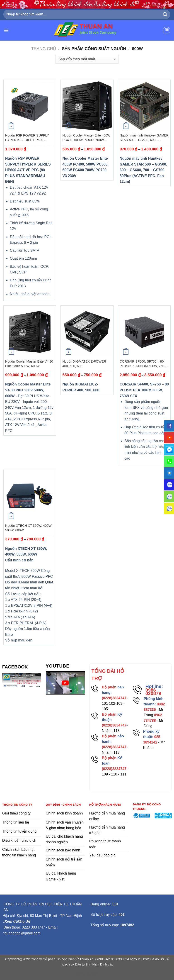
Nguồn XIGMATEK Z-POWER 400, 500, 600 (84, 364)
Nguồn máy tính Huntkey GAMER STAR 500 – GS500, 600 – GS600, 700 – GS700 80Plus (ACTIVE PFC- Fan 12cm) (144, 138)
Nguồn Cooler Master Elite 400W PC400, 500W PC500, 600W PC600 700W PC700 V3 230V (86, 138)
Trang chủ (44, 49)
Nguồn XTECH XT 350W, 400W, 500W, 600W (29, 528)
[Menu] (6, 30)
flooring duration (87, 974)
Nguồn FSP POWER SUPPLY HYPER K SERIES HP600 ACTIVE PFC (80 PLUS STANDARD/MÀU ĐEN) (27, 138)
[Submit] (165, 14)
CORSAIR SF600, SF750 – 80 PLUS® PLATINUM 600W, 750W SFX (143, 364)
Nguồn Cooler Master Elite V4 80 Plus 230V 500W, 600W (29, 364)
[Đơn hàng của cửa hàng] (87, 59)
